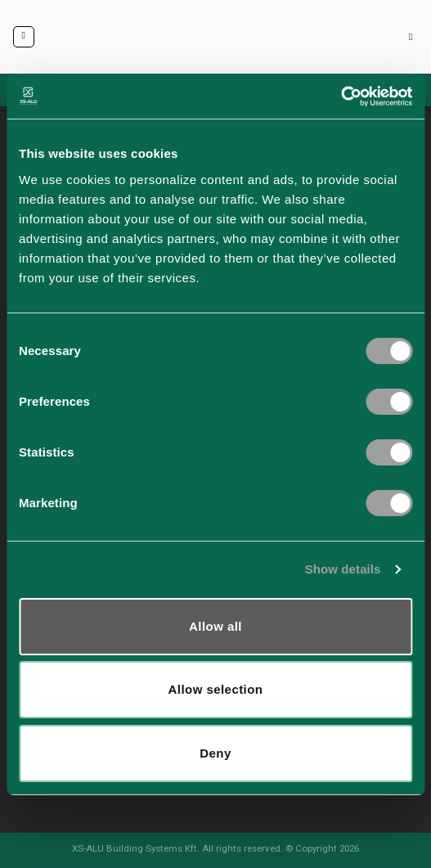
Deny (215, 753)
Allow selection (216, 689)
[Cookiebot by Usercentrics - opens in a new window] (341, 97)
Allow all (215, 626)
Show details (343, 569)
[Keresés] (414, 37)
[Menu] (24, 37)
